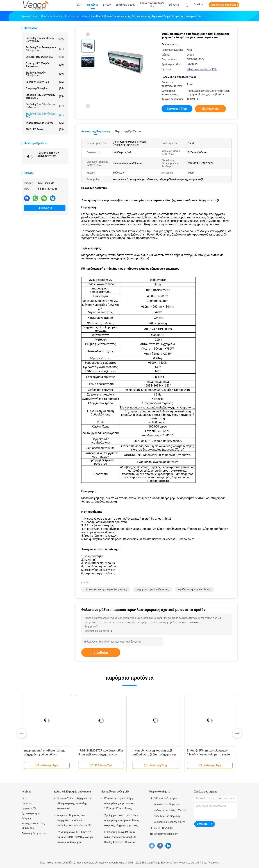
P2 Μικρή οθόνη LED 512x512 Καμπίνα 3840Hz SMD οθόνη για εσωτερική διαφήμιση (75, 837)
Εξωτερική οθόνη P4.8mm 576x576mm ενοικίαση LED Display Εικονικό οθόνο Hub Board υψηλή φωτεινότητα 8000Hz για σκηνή (120, 838)
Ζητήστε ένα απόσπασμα (224, 5)
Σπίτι (25, 798)
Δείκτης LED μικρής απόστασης (72, 792)
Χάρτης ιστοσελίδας (33, 823)
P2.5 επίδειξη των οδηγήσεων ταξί (48, 154)
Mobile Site (28, 828)
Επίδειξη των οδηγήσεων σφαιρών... (45, 96)
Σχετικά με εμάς (31, 813)
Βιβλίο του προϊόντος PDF (202, 69)
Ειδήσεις (27, 818)
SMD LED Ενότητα (45, 129)
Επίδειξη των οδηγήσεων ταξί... (45, 115)
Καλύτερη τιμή (177, 109)
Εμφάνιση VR (29, 808)
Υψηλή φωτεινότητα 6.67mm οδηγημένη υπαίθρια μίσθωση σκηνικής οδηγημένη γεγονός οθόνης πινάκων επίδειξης (121, 821)
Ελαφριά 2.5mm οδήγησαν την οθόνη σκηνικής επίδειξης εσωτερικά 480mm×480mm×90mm (74, 804)
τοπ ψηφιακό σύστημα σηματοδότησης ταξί (106, 590)
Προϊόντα (27, 803)
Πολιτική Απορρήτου (34, 833)
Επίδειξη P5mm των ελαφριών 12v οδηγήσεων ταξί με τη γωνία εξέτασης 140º (208, 754)
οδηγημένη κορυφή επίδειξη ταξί (153, 590)
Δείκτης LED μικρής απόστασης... (45, 65)
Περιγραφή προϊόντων (128, 131)
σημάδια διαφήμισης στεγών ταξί (195, 590)
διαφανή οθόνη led (45, 88)
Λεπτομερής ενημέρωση (96, 131)
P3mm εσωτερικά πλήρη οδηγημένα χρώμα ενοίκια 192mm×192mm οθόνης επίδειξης (119, 804)
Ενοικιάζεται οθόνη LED (45, 57)
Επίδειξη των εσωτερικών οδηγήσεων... (45, 49)
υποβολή (101, 652)
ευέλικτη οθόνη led (45, 82)
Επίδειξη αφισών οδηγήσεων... (45, 74)
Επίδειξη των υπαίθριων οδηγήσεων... (45, 40)
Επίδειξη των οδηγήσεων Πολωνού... (45, 106)
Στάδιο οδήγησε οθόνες (45, 123)
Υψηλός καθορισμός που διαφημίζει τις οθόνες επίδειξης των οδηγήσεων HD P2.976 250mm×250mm (74, 821)
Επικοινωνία (45, 208)
